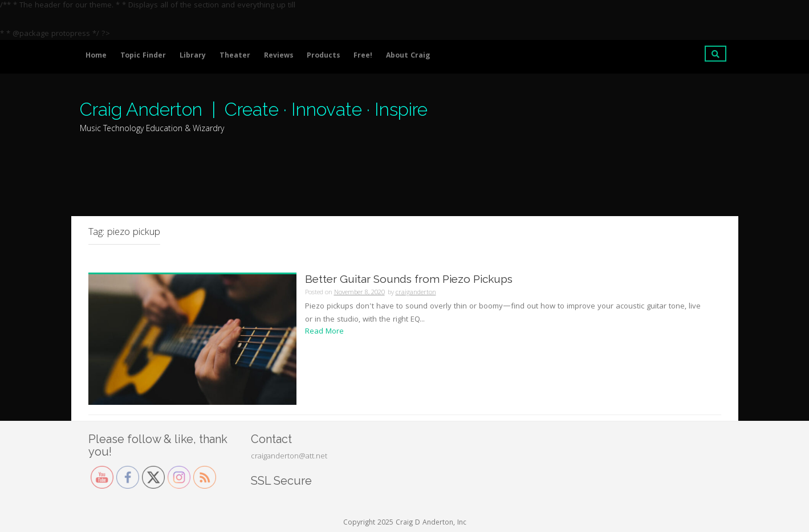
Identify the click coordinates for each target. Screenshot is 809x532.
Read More (324, 332)
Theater (235, 56)
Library (193, 56)
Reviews (279, 56)
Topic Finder (143, 56)
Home (96, 56)
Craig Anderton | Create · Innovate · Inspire (254, 109)
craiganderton (416, 293)
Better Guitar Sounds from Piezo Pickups (409, 279)
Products (323, 56)
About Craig (408, 56)
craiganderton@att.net (289, 457)
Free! (363, 56)
